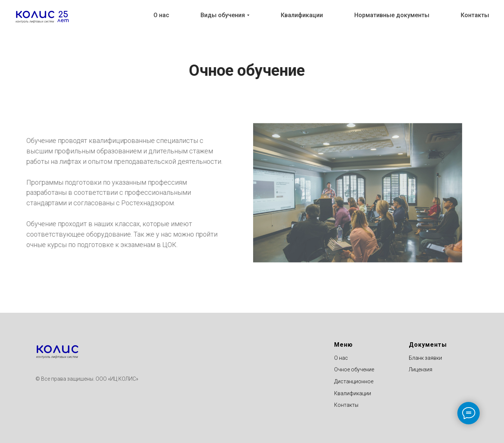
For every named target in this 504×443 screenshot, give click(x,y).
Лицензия (421, 369)
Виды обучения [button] (223, 15)
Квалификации (302, 15)
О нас (161, 15)
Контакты (475, 15)
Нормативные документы (392, 15)
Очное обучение (354, 369)
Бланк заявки (425, 358)
